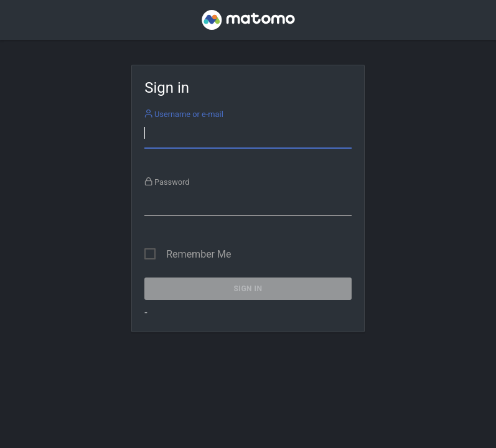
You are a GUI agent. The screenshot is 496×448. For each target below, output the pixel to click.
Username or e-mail (184, 114)
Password (167, 182)
